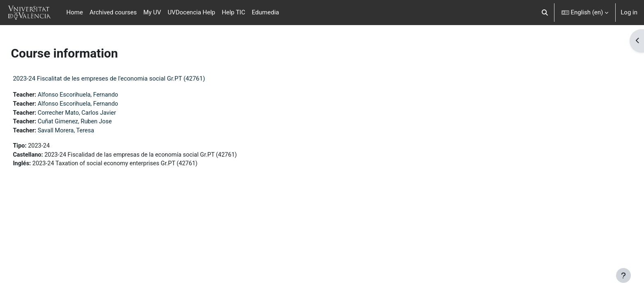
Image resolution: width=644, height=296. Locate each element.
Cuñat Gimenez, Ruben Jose (95, 123)
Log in (629, 12)
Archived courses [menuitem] (113, 12)
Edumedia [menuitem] (266, 12)
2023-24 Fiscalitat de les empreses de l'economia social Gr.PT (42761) (127, 79)
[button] (545, 13)
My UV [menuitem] (152, 12)
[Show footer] (623, 275)
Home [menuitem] (75, 12)
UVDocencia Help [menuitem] (191, 12)
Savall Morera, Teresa (86, 132)
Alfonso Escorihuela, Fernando (99, 95)
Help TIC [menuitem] (233, 12)
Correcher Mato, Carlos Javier (98, 113)
